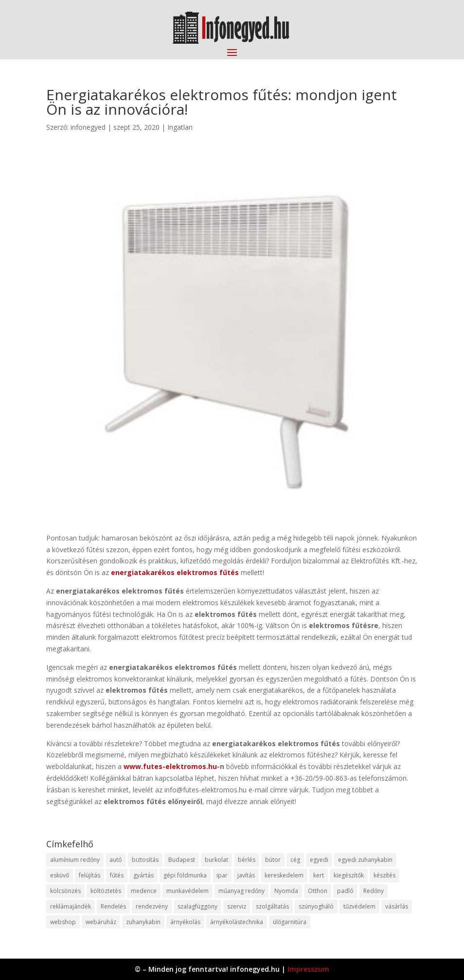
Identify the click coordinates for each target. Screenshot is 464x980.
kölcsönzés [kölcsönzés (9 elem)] (65, 891)
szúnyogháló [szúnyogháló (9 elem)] (316, 906)
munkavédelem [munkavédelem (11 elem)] (187, 891)
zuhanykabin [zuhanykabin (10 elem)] (143, 922)
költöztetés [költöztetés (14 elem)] (106, 891)
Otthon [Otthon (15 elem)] (318, 891)
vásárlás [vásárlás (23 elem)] (397, 906)
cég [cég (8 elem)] (295, 860)
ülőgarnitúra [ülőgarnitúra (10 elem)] (290, 922)
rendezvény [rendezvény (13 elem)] (152, 906)
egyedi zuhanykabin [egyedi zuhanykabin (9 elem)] (365, 860)
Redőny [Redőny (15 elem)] (374, 891)
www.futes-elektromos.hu (170, 766)
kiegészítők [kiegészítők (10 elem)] (349, 875)
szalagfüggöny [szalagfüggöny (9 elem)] (197, 906)
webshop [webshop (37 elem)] (63, 922)
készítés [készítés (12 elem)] (384, 875)
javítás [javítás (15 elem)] (246, 875)
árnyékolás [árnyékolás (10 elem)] (185, 922)
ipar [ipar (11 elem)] (222, 875)
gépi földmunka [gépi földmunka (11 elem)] (185, 875)
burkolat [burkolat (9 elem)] (216, 860)
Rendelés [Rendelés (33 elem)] (113, 906)
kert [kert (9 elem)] (319, 875)
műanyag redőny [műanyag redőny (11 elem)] (241, 891)
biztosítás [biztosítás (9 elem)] (145, 860)
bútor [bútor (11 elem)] (273, 860)
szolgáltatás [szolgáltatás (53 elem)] (272, 906)
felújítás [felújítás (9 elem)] (89, 875)
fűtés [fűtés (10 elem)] (117, 875)
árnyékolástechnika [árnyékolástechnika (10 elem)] (237, 922)
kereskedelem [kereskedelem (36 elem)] (284, 875)
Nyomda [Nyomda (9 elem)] (286, 891)
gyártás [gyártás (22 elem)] (143, 875)
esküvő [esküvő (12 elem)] (60, 875)
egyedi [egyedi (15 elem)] (319, 860)
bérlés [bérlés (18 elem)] (247, 860)
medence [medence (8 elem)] (144, 891)
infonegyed (88, 127)
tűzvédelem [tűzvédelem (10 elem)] (359, 906)
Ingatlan (180, 127)
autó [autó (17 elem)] (116, 860)
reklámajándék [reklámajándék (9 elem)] (71, 906)
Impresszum (308, 969)
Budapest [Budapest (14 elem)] (182, 860)
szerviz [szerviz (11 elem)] (237, 906)
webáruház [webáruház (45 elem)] (101, 922)
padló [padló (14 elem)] (345, 891)
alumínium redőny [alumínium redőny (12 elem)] (75, 860)
